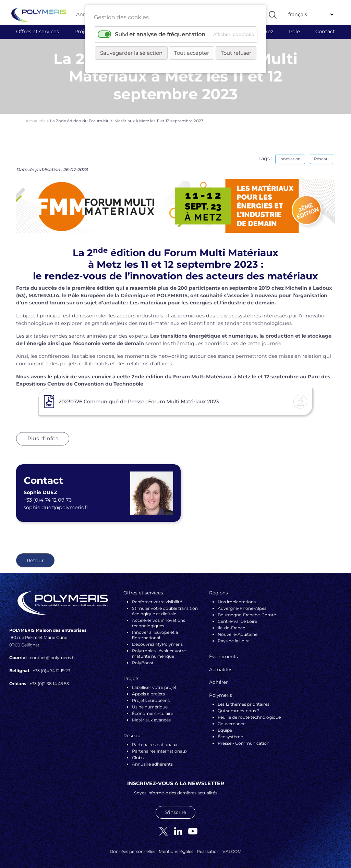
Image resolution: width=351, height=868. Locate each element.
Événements (223, 652)
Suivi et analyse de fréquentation (160, 34)
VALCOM (232, 847)
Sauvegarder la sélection (131, 53)
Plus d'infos (43, 435)
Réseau (321, 155)
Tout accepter (192, 53)
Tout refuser (236, 53)
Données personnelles (132, 847)
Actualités (36, 117)
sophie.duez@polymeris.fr (56, 503)
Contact (325, 32)
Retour (35, 556)
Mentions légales (176, 847)
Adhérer (218, 678)
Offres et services (38, 32)
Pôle (294, 32)
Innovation (290, 155)
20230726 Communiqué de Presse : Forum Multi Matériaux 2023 (139, 398)
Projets (83, 32)
